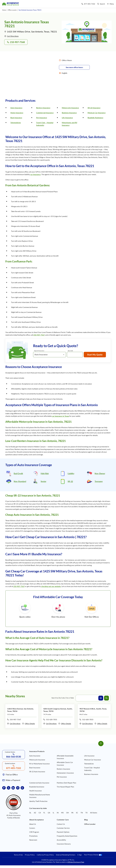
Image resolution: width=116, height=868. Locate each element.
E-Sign (80, 855)
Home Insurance (17, 113)
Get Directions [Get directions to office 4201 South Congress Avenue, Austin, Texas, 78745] (50, 724)
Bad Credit (18, 473)
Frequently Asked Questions (67, 836)
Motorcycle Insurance (70, 108)
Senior (43, 481)
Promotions (33, 836)
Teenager (99, 481)
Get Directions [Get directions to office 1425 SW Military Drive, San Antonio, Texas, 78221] (11, 36)
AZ (35, 813)
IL (53, 813)
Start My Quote (95, 355)
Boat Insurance (16, 118)
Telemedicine (16, 123)
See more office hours (74, 67)
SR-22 (70, 481)
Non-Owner (100, 473)
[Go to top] (101, 744)
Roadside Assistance (95, 118)
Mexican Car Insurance (97, 113)
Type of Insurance (39, 351)
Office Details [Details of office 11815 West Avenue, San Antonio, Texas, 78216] (29, 724)
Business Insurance (69, 113)
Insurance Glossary (64, 844)
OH (67, 813)
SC (77, 813)
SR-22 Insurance (94, 108)
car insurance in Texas (60, 416)
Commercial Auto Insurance (39, 783)
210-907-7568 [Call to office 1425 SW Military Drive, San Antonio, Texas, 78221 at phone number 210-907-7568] (16, 42)
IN (58, 813)
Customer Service (63, 828)
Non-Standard (20, 481)
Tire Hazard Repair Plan (65, 787)
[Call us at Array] (88, 4)
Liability (71, 473)
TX (86, 813)
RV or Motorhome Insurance (39, 764)
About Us (33, 824)
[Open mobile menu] (110, 4)
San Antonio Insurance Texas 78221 (30, 10)
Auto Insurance (16, 108)
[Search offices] (106, 698)
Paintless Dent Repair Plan (66, 783)
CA (40, 813)
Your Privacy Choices (93, 855)
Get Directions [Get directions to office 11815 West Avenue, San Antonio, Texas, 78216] (14, 724)
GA (49, 813)
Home (4, 10)
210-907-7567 (39, 335)
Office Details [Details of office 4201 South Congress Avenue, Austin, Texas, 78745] (65, 724)
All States (94, 813)
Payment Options (63, 832)
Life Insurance (67, 118)
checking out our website (51, 586)
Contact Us (61, 824)
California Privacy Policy (45, 855)
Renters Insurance (43, 108)
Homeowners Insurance (65, 773)
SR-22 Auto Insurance (37, 772)
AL (30, 813)
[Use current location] (101, 698)
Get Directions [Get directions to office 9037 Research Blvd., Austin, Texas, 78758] (86, 724)
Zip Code (70, 351)
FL (44, 813)
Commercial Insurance (45, 113)
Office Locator (12, 10)
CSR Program (34, 832)
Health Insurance (35, 791)
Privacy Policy (30, 855)
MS (62, 813)
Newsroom (33, 840)
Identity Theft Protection (38, 801)
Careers (32, 828)
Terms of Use (18, 855)
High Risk (45, 473)
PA (72, 813)
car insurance (35, 174)
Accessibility (61, 840)
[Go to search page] (101, 4)
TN (82, 813)
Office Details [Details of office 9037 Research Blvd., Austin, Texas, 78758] (101, 724)
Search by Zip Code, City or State (63, 698)
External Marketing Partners (66, 855)
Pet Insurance (42, 118)
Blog (86, 820)
